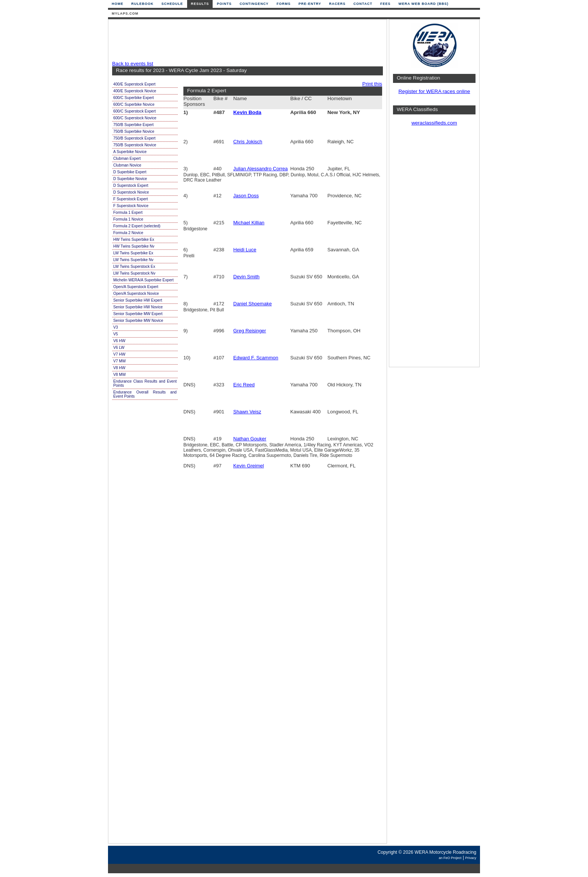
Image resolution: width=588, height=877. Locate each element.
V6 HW (119, 341)
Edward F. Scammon (256, 358)
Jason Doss (246, 196)
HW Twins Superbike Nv (134, 246)
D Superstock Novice (131, 192)
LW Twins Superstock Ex (134, 267)
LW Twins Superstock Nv (134, 273)
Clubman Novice (127, 165)
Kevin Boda (247, 112)
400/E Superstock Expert (134, 84)
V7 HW (119, 354)
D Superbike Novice (130, 179)
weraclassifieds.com (434, 123)
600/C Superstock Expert (134, 111)
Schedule (172, 4)
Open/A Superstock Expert (136, 287)
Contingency (254, 4)
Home (118, 4)
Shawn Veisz (247, 412)
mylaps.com (125, 14)
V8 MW (119, 375)
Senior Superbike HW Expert (138, 300)
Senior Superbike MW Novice (138, 321)
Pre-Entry (310, 4)
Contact (363, 4)
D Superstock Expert (131, 185)
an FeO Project (450, 858)
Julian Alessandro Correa (260, 169)
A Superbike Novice (130, 152)
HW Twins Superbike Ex (134, 240)
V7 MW (119, 361)
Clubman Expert (127, 158)
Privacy (471, 858)
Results (200, 4)
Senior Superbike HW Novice (138, 307)
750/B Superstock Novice (135, 145)
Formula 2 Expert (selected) (137, 226)
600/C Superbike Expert (133, 98)
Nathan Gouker (250, 439)
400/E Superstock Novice (135, 91)
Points (224, 4)
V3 (115, 327)
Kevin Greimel (249, 466)
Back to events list (133, 64)
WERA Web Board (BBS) (423, 4)
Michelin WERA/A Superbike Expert (143, 280)
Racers (337, 4)
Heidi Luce (245, 250)
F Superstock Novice (131, 206)
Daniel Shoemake (253, 304)
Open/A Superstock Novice (136, 294)
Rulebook (142, 4)
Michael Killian (249, 223)
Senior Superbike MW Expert (138, 314)
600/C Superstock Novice (135, 118)
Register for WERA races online (434, 91)
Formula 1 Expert (128, 212)
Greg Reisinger (250, 331)
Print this (372, 84)
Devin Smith (246, 277)
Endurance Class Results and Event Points (145, 383)
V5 (115, 334)
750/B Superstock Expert (134, 138)
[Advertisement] (246, 40)
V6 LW (119, 348)
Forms (283, 4)
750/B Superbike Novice (134, 131)
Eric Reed (244, 385)
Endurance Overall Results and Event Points (145, 394)
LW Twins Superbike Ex (133, 253)
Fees (385, 4)
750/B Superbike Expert (133, 125)
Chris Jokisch (248, 142)
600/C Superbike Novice (134, 104)
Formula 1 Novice (128, 219)
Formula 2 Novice (128, 233)
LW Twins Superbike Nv (133, 260)
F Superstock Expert (130, 199)
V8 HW (119, 368)
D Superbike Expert (130, 172)
